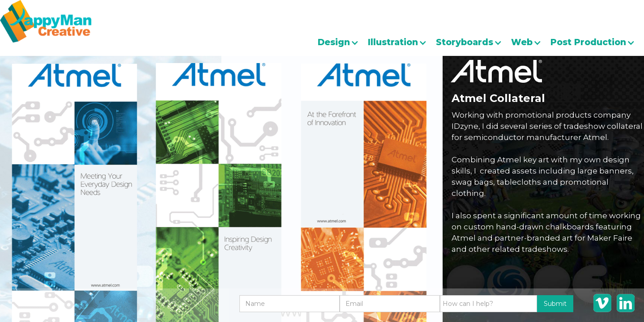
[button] (343, 42)
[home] (46, 21)
